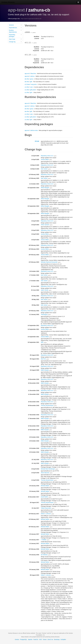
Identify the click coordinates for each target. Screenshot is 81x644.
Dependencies (15, 28)
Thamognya (44, 314)
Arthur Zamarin (45, 225)
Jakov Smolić (45, 290)
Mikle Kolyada (45, 370)
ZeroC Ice (50, 639)
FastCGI (36, 639)
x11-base (27, 84)
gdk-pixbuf (33, 90)
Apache (30, 639)
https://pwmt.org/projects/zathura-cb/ (31, 19)
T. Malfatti (44, 540)
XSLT (41, 639)
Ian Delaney (44, 555)
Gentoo (17, 639)
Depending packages (15, 36)
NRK (42, 342)
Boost (45, 639)
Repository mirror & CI (47, 156)
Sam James (44, 169)
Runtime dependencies (15, 31)
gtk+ (31, 92)
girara (32, 79)
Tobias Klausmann (46, 508)
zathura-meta (34, 130)
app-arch (27, 74)
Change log (15, 42)
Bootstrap (57, 639)
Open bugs (15, 39)
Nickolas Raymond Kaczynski (49, 262)
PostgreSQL (24, 639)
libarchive (33, 74)
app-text (16, 10)
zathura (32, 76)
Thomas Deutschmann (47, 405)
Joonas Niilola (45, 159)
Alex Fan (43, 359)
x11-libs (27, 87)
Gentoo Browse (8, 2)
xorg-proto (34, 84)
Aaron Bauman (45, 473)
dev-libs (27, 79)
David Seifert (45, 497)
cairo (31, 87)
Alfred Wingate (45, 188)
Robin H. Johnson (46, 514)
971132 (37, 141)
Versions (15, 25)
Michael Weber (45, 486)
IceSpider (63, 639)
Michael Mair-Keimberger (48, 469)
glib (31, 82)
